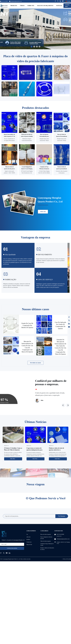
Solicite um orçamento (45, 6)
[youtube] (7, 553)
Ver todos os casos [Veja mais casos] (36, 363)
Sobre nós (31, 6)
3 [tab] (37, 47)
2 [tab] (34, 47)
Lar (27, 534)
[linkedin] (10, 553)
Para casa (4, 6)
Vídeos (22, 6)
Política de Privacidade (67, 559)
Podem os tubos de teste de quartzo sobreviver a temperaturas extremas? (56, 450)
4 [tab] (40, 47)
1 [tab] (32, 47)
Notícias (59, 6)
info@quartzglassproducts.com (16, 1)
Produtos (14, 6)
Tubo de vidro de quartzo (46, 541)
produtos (28, 539)
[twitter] (4, 553)
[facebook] (1, 553)
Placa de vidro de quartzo (46, 534)
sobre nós (43, 212)
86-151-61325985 (60, 534)
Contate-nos (29, 542)
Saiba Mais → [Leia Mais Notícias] (13, 459)
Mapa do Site (29, 545)
